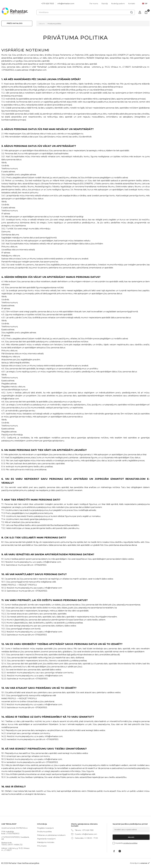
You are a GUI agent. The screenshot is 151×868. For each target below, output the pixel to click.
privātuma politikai (130, 843)
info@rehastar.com (66, 4)
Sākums (42, 24)
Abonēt (131, 837)
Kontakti (132, 4)
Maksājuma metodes (46, 842)
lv (145, 4)
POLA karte (42, 846)
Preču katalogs (15, 23)
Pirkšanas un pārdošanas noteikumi (51, 835)
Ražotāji (105, 4)
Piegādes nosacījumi (45, 828)
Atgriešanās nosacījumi (46, 839)
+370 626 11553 (48, 4)
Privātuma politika (54, 24)
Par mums (94, 4)
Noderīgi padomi (118, 4)
